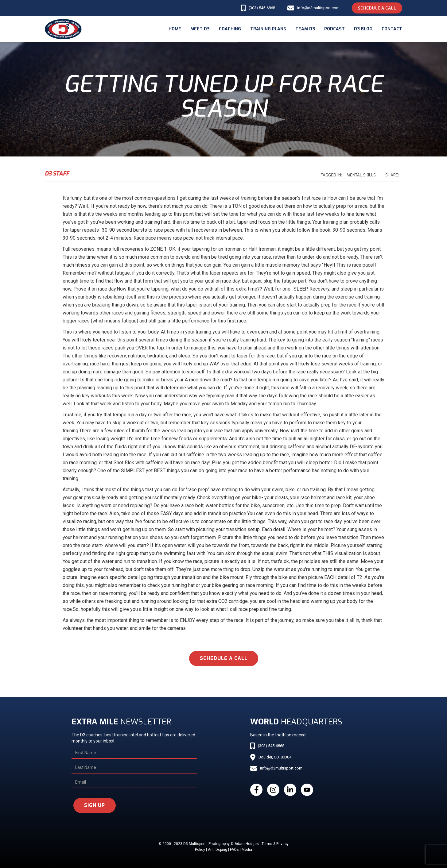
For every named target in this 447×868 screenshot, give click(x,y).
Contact (392, 29)
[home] (63, 29)
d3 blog (363, 29)
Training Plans (268, 29)
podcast (334, 29)
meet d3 (200, 29)
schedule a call (224, 658)
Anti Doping (218, 850)
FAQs (234, 850)
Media (247, 850)
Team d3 (305, 29)
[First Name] (134, 753)
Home (175, 29)
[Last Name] (134, 768)
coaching (230, 29)
